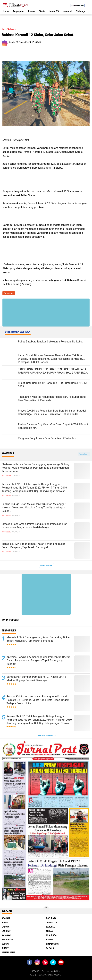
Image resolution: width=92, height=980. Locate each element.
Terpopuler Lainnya (46, 735)
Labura (5, 927)
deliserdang (8, 952)
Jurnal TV (54, 11)
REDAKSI (36, 971)
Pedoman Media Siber (51, 971)
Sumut (5, 948)
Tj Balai (50, 948)
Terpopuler (19, 11)
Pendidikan (8, 940)
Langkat (6, 931)
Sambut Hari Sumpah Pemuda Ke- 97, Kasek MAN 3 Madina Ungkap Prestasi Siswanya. (36, 678)
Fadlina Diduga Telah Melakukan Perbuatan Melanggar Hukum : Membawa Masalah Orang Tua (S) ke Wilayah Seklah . (33, 508)
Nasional (67, 11)
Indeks (32, 11)
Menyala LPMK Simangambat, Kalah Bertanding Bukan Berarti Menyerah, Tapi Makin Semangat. (34, 546)
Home (6, 11)
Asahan (6, 918)
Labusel (50, 927)
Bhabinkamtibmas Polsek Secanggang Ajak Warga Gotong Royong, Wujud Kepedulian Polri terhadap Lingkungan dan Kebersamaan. (36, 468)
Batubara (12, 29)
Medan (50, 931)
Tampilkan (84, 454)
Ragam (50, 940)
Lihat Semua (46, 565)
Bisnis (42, 11)
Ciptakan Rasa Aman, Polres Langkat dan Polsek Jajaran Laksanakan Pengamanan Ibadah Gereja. (34, 526)
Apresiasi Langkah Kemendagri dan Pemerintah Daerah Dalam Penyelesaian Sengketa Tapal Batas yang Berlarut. (38, 660)
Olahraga (81, 11)
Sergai (5, 944)
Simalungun (53, 944)
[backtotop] (46, 909)
